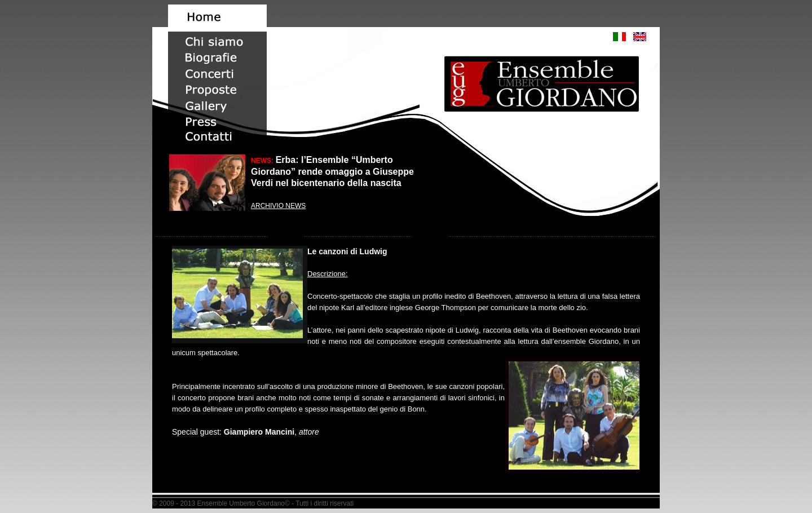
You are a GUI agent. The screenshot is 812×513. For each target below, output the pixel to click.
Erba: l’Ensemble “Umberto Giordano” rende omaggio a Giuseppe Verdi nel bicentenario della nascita (332, 171)
